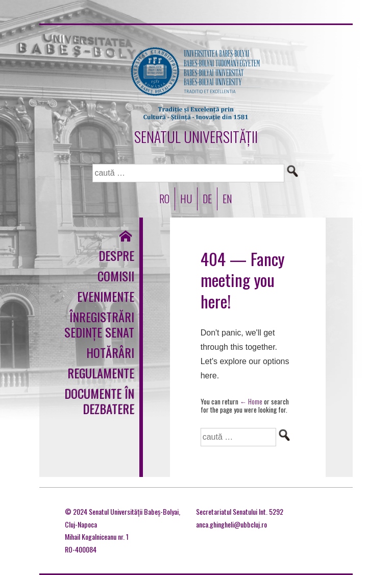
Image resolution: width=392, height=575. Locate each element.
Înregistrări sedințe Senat (99, 324)
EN (227, 199)
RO (164, 199)
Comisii (116, 276)
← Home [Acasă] (251, 401)
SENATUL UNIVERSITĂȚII (196, 137)
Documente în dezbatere (99, 401)
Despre (116, 255)
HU (186, 199)
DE (207, 199)
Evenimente (106, 296)
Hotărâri (110, 352)
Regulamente (101, 373)
